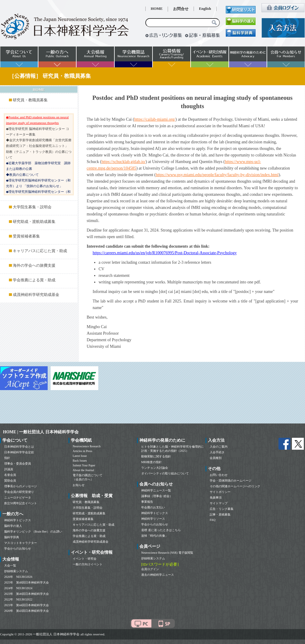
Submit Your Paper (84, 465)
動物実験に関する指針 (156, 456)
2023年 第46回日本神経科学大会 (27, 594)
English (205, 9)
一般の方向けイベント (88, 564)
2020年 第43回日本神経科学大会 (27, 611)
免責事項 (216, 498)
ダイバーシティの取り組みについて (165, 473)
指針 (7, 458)
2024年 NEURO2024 (18, 588)
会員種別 (216, 458)
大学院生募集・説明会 (32, 207)
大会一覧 (10, 565)
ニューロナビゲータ (18, 498)
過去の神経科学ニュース (158, 575)
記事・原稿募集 (220, 515)
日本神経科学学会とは (19, 447)
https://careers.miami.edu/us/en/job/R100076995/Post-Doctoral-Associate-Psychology (165, 253)
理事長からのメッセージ (21, 486)
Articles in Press (83, 451)
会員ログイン (150, 569)
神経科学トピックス (18, 520)
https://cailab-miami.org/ (155, 119)
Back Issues (80, 461)
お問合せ (181, 9)
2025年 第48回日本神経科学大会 (27, 582)
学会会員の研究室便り (19, 492)
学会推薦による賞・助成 (34, 280)
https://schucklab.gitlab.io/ (123, 162)
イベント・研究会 (85, 559)
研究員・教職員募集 (30, 100)
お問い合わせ (219, 475)
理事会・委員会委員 (18, 464)
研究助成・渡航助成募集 (34, 222)
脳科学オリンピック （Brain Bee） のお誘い (33, 532)
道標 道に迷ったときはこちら (161, 530)
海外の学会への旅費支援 (34, 266)
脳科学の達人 (13, 526)
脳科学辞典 (12, 537)
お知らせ (79, 485)
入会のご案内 (219, 447)
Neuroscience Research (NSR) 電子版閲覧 (167, 553)
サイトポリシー (220, 492)
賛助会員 (10, 481)
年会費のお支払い (153, 507)
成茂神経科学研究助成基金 (36, 295)
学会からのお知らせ (18, 548)
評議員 (9, 469)
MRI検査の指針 (151, 462)
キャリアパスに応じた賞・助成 (40, 251)
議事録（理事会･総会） (157, 496)
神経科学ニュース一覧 (156, 490)
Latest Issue (80, 456)
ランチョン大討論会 (155, 468)
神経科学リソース (153, 519)
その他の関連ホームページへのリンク (235, 486)
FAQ (213, 520)
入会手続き (217, 452)
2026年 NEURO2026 (18, 577)
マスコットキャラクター (21, 543)
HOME (157, 9)
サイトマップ (219, 503)
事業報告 (147, 502)
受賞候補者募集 (26, 236)
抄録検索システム (16, 571)
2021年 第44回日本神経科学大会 (27, 605)
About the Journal (83, 470)
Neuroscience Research (87, 446)
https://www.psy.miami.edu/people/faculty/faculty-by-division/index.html (217, 175)
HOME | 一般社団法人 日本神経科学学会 (41, 432)
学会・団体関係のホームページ (231, 481)
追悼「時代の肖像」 (155, 536)
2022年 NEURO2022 (18, 599)
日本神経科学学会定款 (19, 452)
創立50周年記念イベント (21, 503)
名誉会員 (10, 475)
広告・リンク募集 (222, 509)
